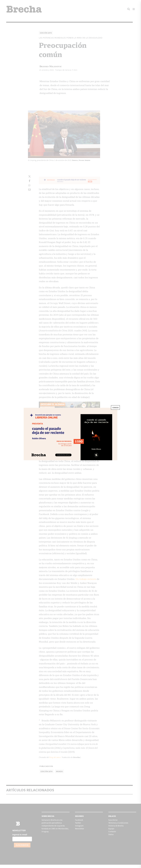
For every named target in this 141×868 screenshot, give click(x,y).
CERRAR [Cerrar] (115, 407)
